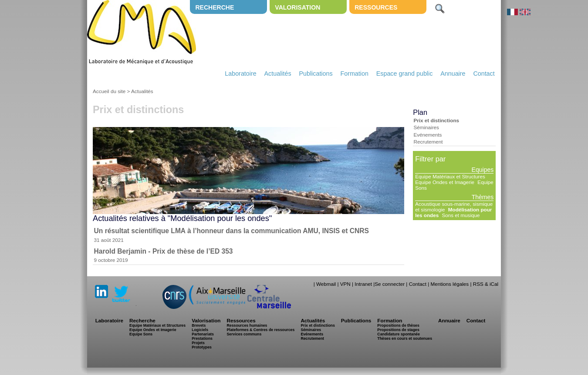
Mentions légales (449, 284)
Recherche (215, 7)
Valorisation (297, 7)
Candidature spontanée (398, 334)
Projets (198, 343)
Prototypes (202, 347)
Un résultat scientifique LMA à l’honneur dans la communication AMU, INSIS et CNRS (231, 231)
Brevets (199, 325)
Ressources (376, 7)
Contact (484, 74)
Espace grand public (405, 74)
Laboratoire (240, 74)
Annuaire (453, 74)
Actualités (278, 74)
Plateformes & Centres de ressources (260, 330)
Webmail (326, 284)
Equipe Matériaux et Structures (450, 176)
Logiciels (200, 330)
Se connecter (390, 284)
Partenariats (203, 334)
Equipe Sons (141, 334)
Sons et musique (461, 215)
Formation (355, 74)
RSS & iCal (486, 284)
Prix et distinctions (436, 120)
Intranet (363, 284)
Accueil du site (109, 91)
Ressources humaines (247, 325)
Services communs (244, 334)
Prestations (202, 338)
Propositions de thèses (398, 325)
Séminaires (426, 127)
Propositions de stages (398, 330)
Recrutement (428, 142)
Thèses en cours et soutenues (405, 338)
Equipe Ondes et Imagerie (445, 182)
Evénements (427, 135)
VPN (345, 284)
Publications (316, 74)
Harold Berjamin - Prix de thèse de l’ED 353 (164, 251)
